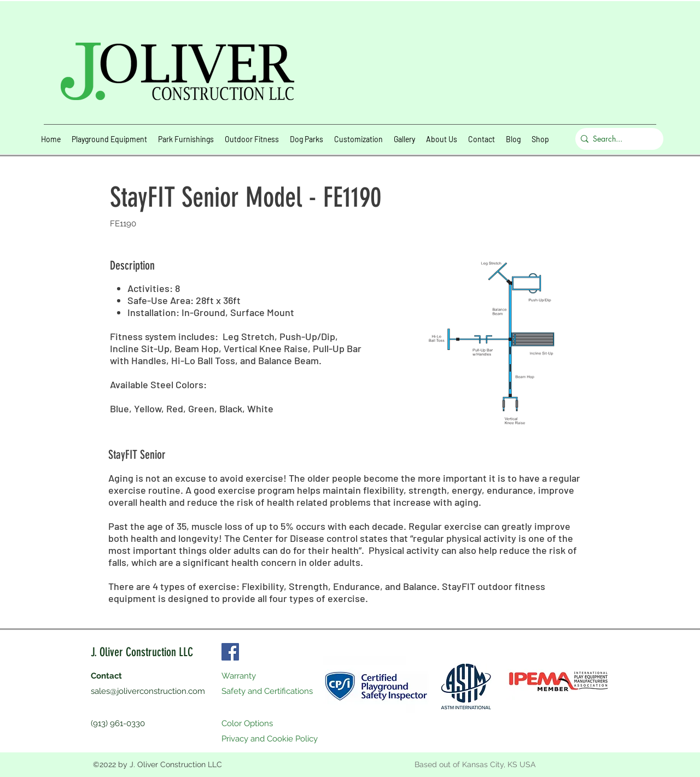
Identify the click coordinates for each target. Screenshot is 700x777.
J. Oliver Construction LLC (142, 652)
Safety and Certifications (267, 691)
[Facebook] (230, 652)
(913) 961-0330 (118, 723)
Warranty (239, 676)
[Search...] (617, 139)
